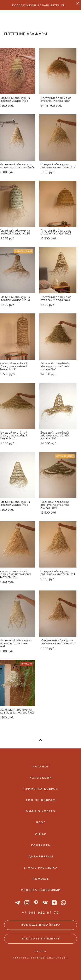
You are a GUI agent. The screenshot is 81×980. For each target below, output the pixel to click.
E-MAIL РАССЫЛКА (41, 868)
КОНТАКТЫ (41, 845)
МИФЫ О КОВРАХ (41, 811)
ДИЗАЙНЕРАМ (41, 857)
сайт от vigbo (40, 970)
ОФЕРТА (41, 951)
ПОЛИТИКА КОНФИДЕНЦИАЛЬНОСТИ (40, 958)
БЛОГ (41, 822)
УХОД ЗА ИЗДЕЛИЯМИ (41, 890)
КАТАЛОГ (41, 767)
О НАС (41, 834)
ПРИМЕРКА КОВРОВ (41, 789)
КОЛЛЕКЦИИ (41, 778)
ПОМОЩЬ (41, 879)
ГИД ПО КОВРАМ (41, 800)
